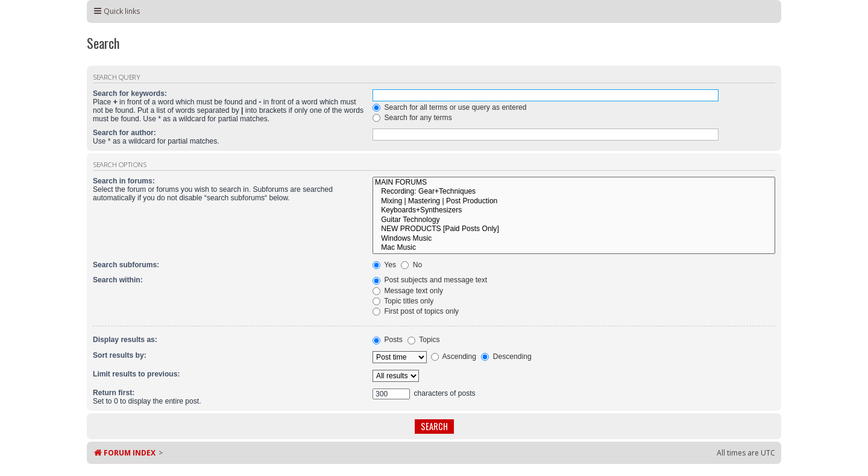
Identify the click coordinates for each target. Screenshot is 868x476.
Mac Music (574, 248)
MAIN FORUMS (574, 183)
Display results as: (125, 340)
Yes (384, 265)
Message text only (408, 291)
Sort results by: (120, 355)
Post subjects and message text (430, 280)
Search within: (118, 280)
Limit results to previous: (136, 374)
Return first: (114, 393)
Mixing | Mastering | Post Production (574, 202)
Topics (423, 340)
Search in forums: (124, 181)
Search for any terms (412, 118)
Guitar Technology (574, 220)
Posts (388, 340)
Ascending (454, 357)
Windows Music (574, 239)
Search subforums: (126, 265)
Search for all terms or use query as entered (449, 107)
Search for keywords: (130, 94)
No (411, 265)
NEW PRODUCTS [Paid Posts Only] (574, 229)
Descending (506, 357)
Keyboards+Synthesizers (574, 211)
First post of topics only (416, 311)
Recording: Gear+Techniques (574, 192)
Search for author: (124, 133)
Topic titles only (403, 301)
